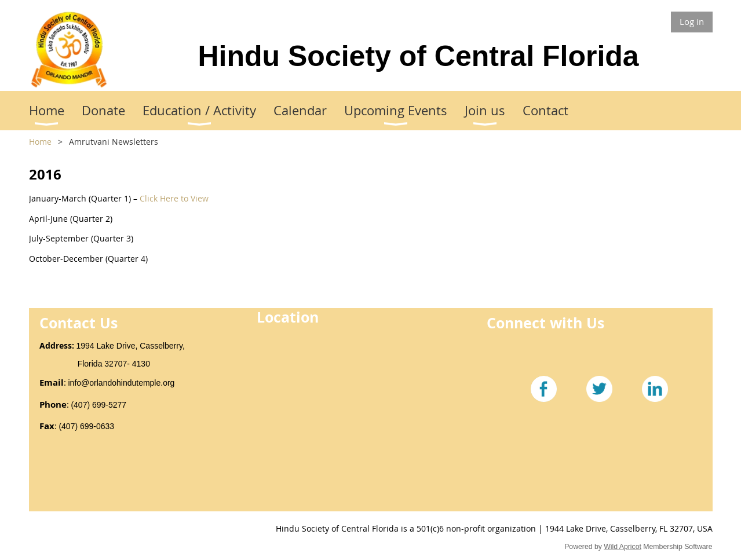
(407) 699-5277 (98, 405)
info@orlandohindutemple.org (122, 383)
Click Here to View (174, 198)
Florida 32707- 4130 (95, 364)
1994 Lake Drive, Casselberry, (132, 346)
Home (40, 142)
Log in (692, 21)
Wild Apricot (623, 547)
